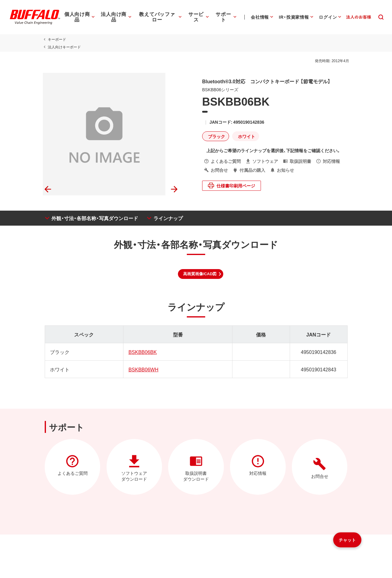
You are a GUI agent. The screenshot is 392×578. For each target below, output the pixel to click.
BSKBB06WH (143, 369)
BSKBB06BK (142, 352)
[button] (201, 274)
